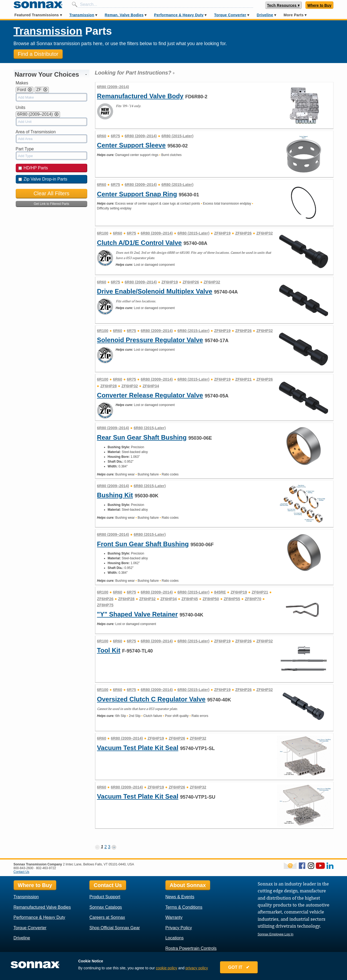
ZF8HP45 (190, 599)
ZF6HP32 (265, 233)
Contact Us (21, 872)
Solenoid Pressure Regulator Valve (150, 340)
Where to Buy (319, 5)
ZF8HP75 (105, 605)
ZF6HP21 (244, 379)
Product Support (105, 897)
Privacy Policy (179, 928)
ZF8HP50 (211, 599)
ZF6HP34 (151, 386)
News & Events (180, 897)
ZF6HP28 (109, 386)
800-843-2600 (24, 868)
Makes (22, 83)
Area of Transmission (36, 132)
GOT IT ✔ (239, 967)
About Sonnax (188, 885)
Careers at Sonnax (107, 917)
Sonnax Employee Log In (276, 934)
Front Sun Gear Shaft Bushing (143, 544)
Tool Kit (109, 650)
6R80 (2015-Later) (177, 136)
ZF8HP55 (232, 599)
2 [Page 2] (105, 847)
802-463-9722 (46, 868)
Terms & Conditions (184, 907)
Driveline (265, 15)
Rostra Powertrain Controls (191, 948)
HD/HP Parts (33, 168)
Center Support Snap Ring (137, 194)
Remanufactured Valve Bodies (42, 907)
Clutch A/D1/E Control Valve (139, 243)
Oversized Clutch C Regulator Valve (151, 699)
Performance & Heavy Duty (179, 15)
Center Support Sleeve (131, 145)
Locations (175, 938)
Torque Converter (230, 15)
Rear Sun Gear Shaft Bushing (142, 437)
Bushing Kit (115, 495)
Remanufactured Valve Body (140, 96)
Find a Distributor (38, 54)
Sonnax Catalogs (106, 907)
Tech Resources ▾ (283, 5)
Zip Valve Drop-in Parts (43, 179)
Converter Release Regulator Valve (150, 395)
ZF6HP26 (244, 233)
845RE (220, 592)
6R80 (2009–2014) (141, 136)
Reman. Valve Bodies (124, 15)
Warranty (174, 917)
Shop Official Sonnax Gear (115, 928)
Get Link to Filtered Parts (52, 204)
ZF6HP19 (222, 233)
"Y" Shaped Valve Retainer (137, 614)
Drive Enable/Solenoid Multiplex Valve (155, 291)
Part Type (25, 149)
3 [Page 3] (109, 847)
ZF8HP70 (253, 599)
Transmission (82, 15)
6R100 (103, 233)
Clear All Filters (51, 193)
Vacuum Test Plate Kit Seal (138, 748)
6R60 (102, 136)
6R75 (115, 136)
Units (21, 108)
